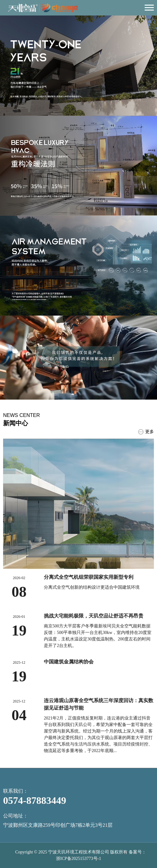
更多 (146, 432)
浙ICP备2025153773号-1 (78, 859)
